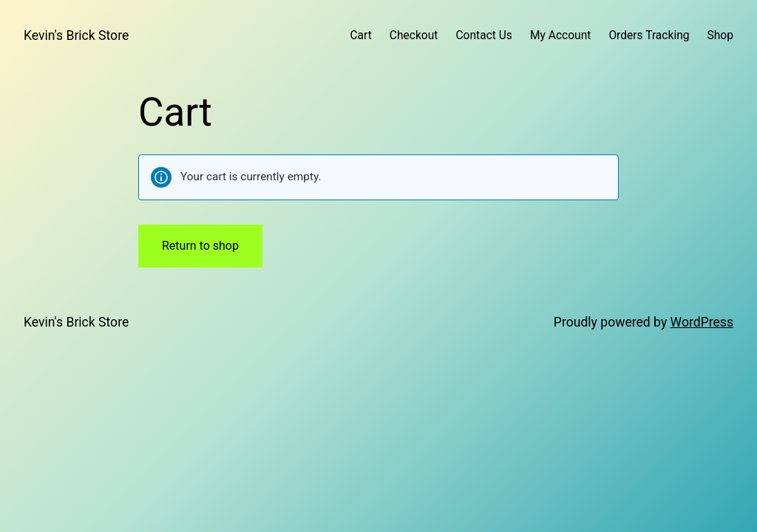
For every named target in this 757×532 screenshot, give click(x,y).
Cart (360, 35)
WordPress (702, 322)
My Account (560, 35)
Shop (720, 35)
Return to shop (200, 246)
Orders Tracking (649, 35)
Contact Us (483, 35)
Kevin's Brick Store (76, 35)
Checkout (414, 35)
